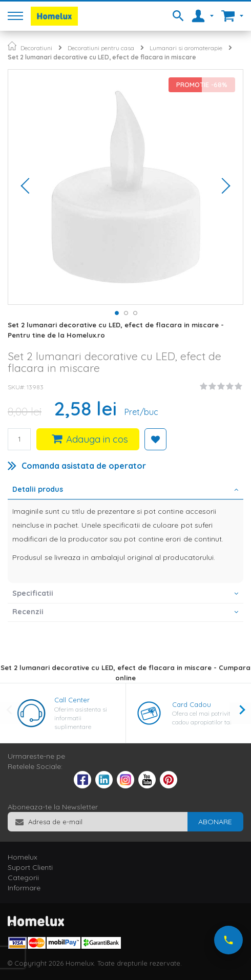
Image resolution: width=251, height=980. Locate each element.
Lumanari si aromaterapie (186, 48)
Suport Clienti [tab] (30, 867)
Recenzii (28, 612)
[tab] (126, 490)
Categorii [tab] (23, 878)
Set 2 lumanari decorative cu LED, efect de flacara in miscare (102, 57)
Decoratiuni (36, 48)
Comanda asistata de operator (84, 466)
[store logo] (54, 16)
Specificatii (33, 593)
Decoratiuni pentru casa (101, 48)
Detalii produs (38, 489)
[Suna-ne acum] (228, 940)
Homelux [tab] (23, 857)
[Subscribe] (215, 822)
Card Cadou (192, 704)
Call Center (72, 700)
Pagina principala (12, 46)
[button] (29, 187)
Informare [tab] (24, 888)
